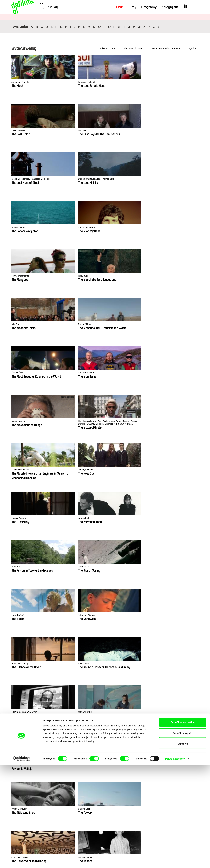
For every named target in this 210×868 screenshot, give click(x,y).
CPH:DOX (16, 686)
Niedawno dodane (133, 48)
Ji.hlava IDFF (152, 686)
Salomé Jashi (57, 373)
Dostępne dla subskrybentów (166, 48)
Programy (148, 7)
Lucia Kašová (95, 276)
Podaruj (80, 794)
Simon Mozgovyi (21, 470)
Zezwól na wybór (183, 836)
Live (119, 7)
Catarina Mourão (59, 470)
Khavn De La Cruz (60, 227)
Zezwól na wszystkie (183, 825)
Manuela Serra (172, 179)
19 (90, 549)
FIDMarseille (125, 686)
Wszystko (20, 27)
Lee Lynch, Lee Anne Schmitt (66, 421)
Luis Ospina (132, 324)
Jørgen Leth (170, 227)
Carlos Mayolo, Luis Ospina (26, 421)
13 (52, 549)
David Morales (95, 82)
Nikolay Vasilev (20, 518)
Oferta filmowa (108, 48)
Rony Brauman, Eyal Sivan (64, 324)
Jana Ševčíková (58, 276)
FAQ (78, 797)
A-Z (46, 782)
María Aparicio (95, 324)
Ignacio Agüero (134, 227)
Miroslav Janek (134, 373)
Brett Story (17, 276)
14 (58, 549)
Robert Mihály (57, 179)
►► (194, 549)
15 (65, 549)
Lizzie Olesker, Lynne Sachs (103, 421)
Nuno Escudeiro (173, 373)
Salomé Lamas (172, 470)
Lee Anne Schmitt (59, 82)
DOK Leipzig (98, 686)
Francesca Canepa (174, 276)
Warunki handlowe (22, 791)
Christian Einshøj (135, 179)
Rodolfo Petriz (57, 131)
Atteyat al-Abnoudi (136, 276)
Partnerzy (17, 785)
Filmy (131, 7)
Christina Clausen (97, 373)
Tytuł (191, 48)
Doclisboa (43, 686)
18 (83, 549)
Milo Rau (131, 82)
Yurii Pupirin (132, 518)
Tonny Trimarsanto (136, 131)
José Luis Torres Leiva (176, 421)
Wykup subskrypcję (83, 787)
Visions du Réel (180, 686)
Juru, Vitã (169, 518)
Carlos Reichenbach (99, 131)
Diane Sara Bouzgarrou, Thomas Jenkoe (25, 132)
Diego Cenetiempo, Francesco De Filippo (180, 84)
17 (77, 549)
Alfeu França (133, 421)
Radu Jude (170, 131)
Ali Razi (92, 518)
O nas (15, 782)
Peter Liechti (18, 324)
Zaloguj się (169, 7)
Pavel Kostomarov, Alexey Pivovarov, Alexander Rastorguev (178, 326)
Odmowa (183, 846)
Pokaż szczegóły (175, 862)
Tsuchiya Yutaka (96, 227)
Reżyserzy (49, 797)
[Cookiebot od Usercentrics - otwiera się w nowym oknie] (21, 862)
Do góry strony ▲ (189, 778)
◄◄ (181, 549)
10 (41, 549)
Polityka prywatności (24, 788)
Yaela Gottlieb (57, 518)
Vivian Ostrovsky (21, 373)
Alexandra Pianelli (21, 82)
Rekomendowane (54, 788)
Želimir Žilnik (94, 179)
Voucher (80, 791)
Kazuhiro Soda (96, 470)
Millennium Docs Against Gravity (76, 687)
